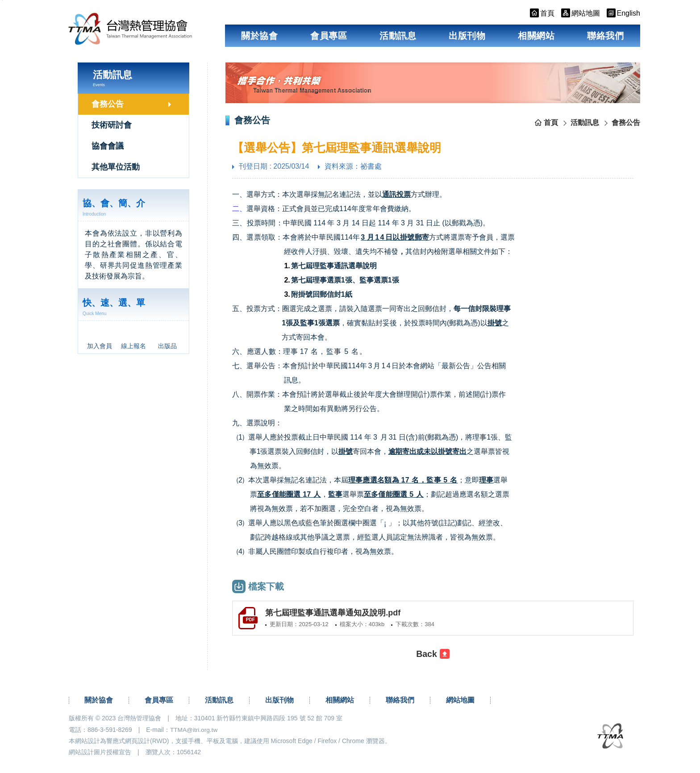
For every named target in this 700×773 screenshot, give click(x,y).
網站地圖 (460, 702)
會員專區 (329, 36)
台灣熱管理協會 (140, 31)
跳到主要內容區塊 (2, 0)
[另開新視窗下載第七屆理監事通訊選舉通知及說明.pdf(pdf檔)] (433, 619)
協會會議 (108, 146)
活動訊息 (398, 36)
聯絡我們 (605, 36)
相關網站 (536, 36)
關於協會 (259, 36)
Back (427, 656)
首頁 (551, 123)
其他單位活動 (116, 167)
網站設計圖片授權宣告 (100, 753)
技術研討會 (112, 125)
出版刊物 (467, 36)
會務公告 (108, 104)
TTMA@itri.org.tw (194, 731)
